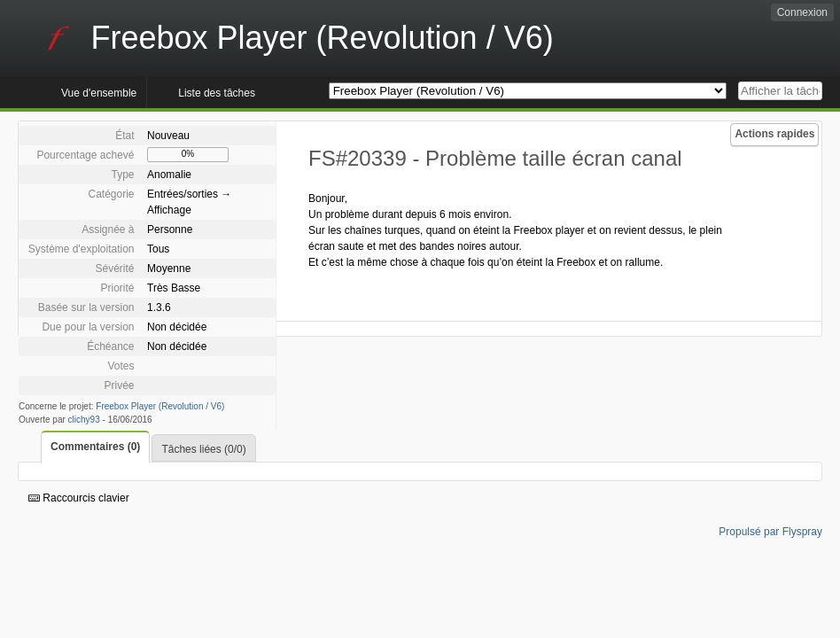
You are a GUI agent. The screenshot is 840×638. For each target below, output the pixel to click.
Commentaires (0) (95, 447)
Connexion (802, 12)
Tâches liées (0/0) (203, 449)
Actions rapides (774, 134)
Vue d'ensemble (99, 93)
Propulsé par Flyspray (770, 532)
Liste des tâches (217, 93)
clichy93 (84, 420)
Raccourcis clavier (79, 498)
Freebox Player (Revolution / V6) (160, 406)
